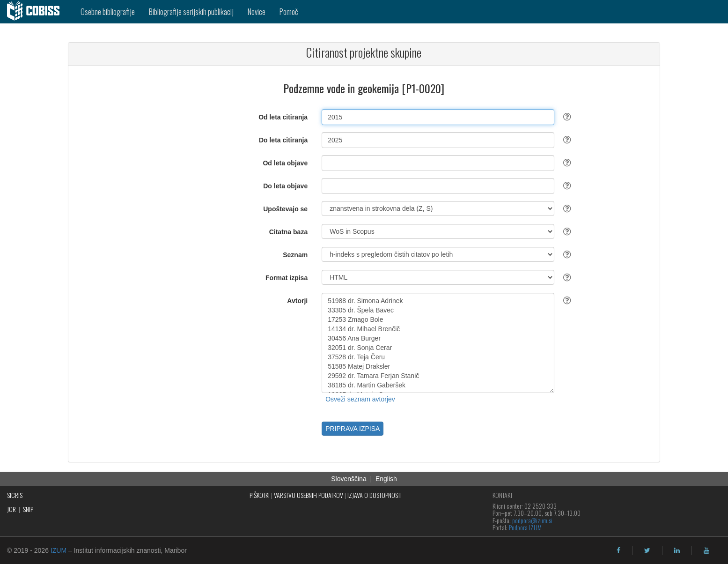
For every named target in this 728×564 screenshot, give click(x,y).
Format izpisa (287, 278)
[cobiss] (37, 12)
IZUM (59, 550)
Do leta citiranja (283, 140)
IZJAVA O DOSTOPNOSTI (375, 495)
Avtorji (297, 301)
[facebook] (618, 550)
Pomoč (289, 11)
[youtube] (706, 550)
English (386, 479)
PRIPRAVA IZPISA (353, 429)
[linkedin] (677, 550)
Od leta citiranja (283, 117)
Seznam (295, 255)
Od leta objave (285, 163)
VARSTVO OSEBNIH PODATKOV (309, 495)
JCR (11, 509)
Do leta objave (285, 186)
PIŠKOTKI (260, 495)
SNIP (28, 509)
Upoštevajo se (285, 209)
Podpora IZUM (525, 527)
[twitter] (647, 550)
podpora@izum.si (532, 520)
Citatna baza (288, 232)
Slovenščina (349, 479)
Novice (257, 11)
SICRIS (15, 495)
